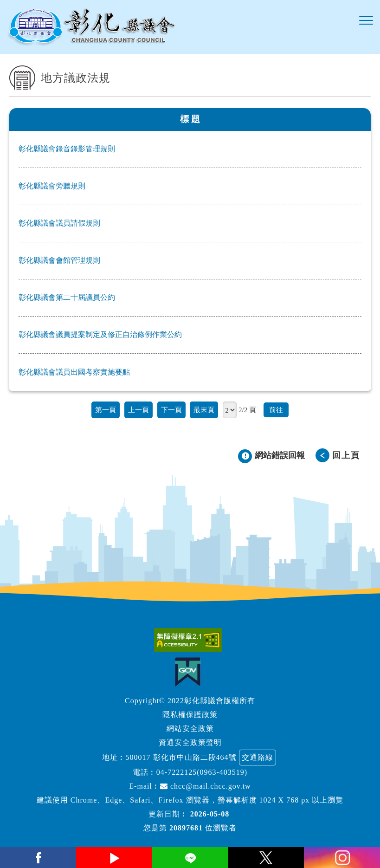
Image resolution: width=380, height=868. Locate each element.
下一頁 (171, 410)
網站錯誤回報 (280, 455)
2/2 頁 (247, 410)
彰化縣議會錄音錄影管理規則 (67, 149)
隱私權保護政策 (190, 715)
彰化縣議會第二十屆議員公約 (67, 297)
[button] (366, 21)
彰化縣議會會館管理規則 (59, 260)
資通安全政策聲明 (190, 742)
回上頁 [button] (346, 455)
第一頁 (106, 410)
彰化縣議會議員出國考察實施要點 (74, 372)
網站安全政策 (190, 729)
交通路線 (258, 757)
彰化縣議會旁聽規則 (52, 186)
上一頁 (138, 410)
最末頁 (204, 410)
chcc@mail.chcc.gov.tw (206, 786)
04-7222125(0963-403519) (202, 772)
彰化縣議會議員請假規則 (59, 223)
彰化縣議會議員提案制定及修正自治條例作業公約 (100, 334)
